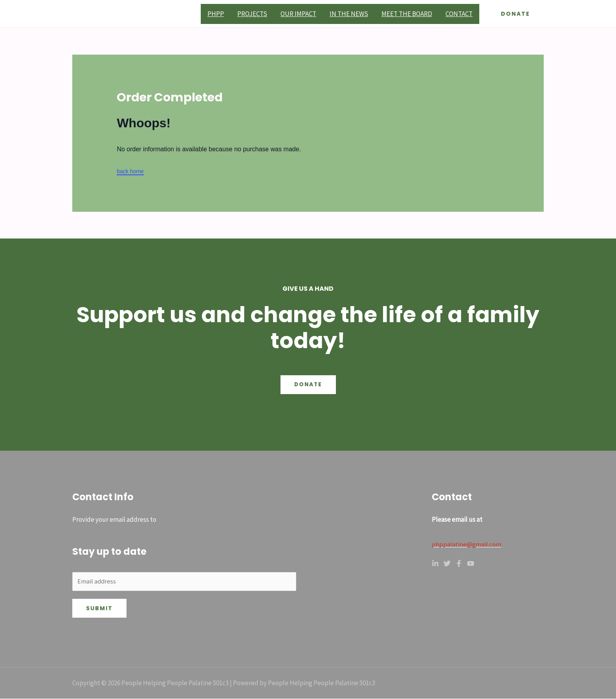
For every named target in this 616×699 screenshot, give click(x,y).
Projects (252, 14)
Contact (459, 14)
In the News (349, 14)
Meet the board (407, 14)
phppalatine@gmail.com (467, 544)
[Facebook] (459, 563)
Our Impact (298, 14)
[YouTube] (471, 563)
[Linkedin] (435, 563)
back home (130, 171)
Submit (99, 609)
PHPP (216, 14)
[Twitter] (447, 563)
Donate (308, 385)
